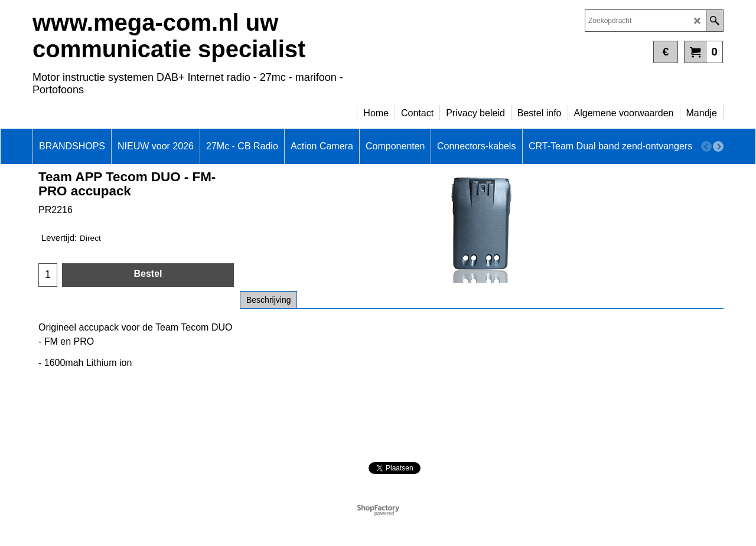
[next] (718, 146)
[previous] (706, 146)
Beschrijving (268, 300)
